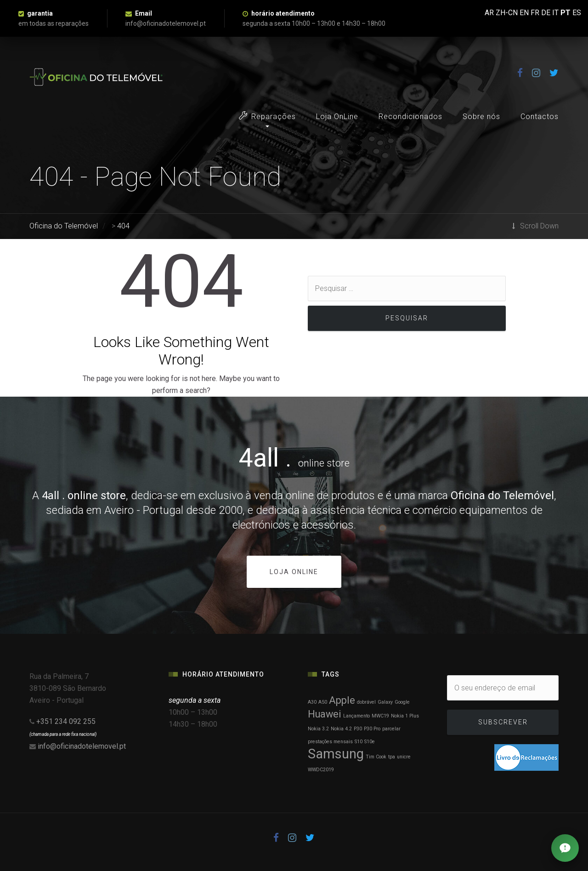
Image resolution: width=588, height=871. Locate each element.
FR (535, 13)
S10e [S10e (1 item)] (370, 742)
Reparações (267, 116)
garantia (40, 13)
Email (144, 13)
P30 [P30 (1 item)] (358, 729)
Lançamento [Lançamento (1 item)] (356, 716)
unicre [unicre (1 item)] (404, 757)
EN (524, 13)
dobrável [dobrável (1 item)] (366, 702)
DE (546, 13)
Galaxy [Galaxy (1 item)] (385, 702)
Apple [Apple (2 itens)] (342, 700)
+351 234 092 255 (66, 721)
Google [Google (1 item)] (402, 702)
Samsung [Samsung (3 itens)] (336, 754)
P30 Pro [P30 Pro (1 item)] (372, 729)
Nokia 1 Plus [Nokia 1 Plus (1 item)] (405, 716)
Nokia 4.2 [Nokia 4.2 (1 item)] (341, 729)
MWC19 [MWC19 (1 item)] (380, 716)
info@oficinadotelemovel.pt (82, 746)
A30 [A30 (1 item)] (312, 702)
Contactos (540, 117)
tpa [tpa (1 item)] (392, 757)
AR (489, 13)
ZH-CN (507, 13)
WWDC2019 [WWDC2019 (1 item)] (321, 770)
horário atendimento (283, 13)
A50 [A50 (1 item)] (323, 702)
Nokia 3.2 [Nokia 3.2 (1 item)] (318, 729)
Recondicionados (410, 117)
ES (577, 13)
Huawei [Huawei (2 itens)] (325, 714)
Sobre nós (481, 117)
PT (565, 13)
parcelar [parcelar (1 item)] (391, 729)
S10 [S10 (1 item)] (359, 742)
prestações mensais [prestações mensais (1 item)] (330, 742)
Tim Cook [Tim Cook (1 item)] (376, 757)
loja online (294, 572)
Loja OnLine (337, 117)
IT (555, 13)
